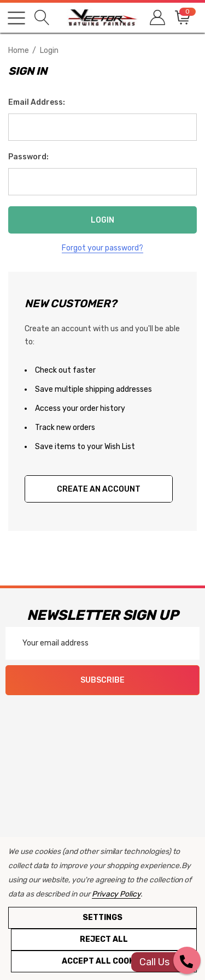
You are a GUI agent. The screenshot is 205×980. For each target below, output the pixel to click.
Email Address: (37, 102)
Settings (102, 918)
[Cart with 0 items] (182, 18)
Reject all (104, 939)
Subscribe (102, 680)
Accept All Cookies (104, 961)
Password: (28, 157)
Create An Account (99, 489)
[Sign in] (157, 18)
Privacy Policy (116, 894)
